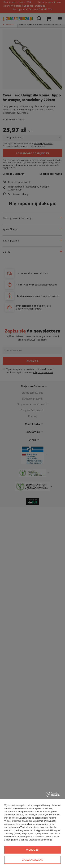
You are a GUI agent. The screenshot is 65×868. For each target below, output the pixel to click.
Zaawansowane (33, 860)
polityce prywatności (45, 821)
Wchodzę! (33, 850)
